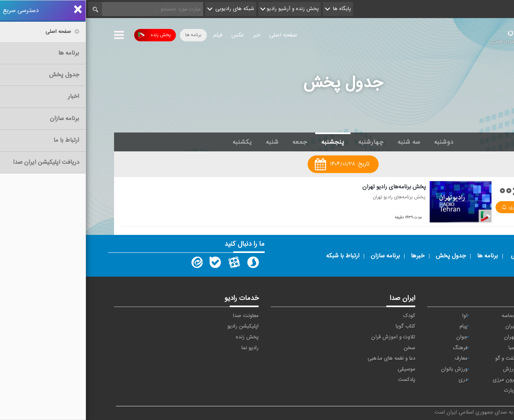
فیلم (132, 35)
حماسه (423, 316)
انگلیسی (469, 391)
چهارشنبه (285, 142)
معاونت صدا (160, 316)
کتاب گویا (319, 326)
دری (377, 380)
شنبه (186, 142)
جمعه (214, 142)
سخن (323, 348)
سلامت (470, 348)
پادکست (321, 380)
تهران (424, 337)
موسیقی (320, 369)
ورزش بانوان (368, 369)
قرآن (473, 359)
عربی (473, 380)
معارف (375, 359)
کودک (323, 316)
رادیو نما (164, 348)
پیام (377, 326)
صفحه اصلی (197, 35)
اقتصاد (471, 326)
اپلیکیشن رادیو (157, 326)
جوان (376, 337)
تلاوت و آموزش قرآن (307, 337)
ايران (424, 326)
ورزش (423, 369)
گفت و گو (419, 359)
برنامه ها (107, 35)
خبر (171, 35)
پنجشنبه (247, 142)
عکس (152, 35)
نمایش (471, 369)
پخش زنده (68, 35)
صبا (426, 348)
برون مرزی (418, 380)
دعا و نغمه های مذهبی (305, 359)
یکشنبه (156, 142)
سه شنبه (323, 142)
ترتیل (472, 337)
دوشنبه (358, 142)
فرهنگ (374, 348)
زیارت (424, 391)
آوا (379, 316)
